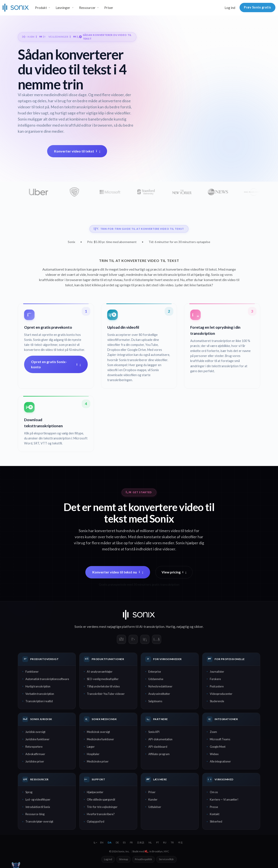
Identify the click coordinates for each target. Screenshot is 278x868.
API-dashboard (158, 747)
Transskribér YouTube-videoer (106, 694)
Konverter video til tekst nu (118, 572)
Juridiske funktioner (37, 739)
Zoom (213, 732)
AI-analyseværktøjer (100, 672)
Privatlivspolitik (143, 859)
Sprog (29, 792)
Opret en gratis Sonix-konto (56, 364)
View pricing (174, 572)
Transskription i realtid (39, 701)
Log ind (230, 8)
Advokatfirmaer (35, 754)
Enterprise (155, 672)
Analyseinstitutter (159, 694)
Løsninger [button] (63, 8)
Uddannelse (156, 679)
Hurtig (170, 627)
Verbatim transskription (40, 694)
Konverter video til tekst (77, 151)
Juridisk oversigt (35, 732)
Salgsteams (155, 701)
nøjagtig (183, 627)
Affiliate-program (159, 754)
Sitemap (123, 859)
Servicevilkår (166, 859)
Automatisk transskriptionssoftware (47, 679)
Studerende (217, 701)
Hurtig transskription (38, 686)
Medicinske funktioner (100, 739)
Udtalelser (155, 807)
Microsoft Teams (220, 739)
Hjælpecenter (95, 792)
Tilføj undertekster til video (103, 686)
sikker (199, 627)
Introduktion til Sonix (38, 807)
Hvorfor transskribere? (101, 814)
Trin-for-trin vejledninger (102, 807)
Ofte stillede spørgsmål (101, 799)
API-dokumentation (160, 739)
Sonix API (154, 732)
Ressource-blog (35, 814)
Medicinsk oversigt (98, 732)
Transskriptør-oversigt (39, 821)
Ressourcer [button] (87, 8)
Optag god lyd (96, 821)
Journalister (217, 672)
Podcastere (217, 686)
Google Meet (218, 747)
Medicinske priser (98, 761)
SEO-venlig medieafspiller (103, 679)
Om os (214, 792)
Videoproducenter (221, 694)
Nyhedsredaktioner (160, 686)
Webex (214, 754)
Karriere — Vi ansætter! (224, 799)
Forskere (215, 679)
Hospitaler (93, 754)
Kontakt (215, 814)
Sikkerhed (216, 821)
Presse (214, 807)
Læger (91, 747)
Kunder (153, 799)
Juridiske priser (35, 761)
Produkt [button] (41, 8)
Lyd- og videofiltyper (38, 799)
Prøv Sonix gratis (257, 7)
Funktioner (32, 672)
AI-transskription (152, 627)
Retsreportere (34, 747)
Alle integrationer (220, 761)
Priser (109, 8)
